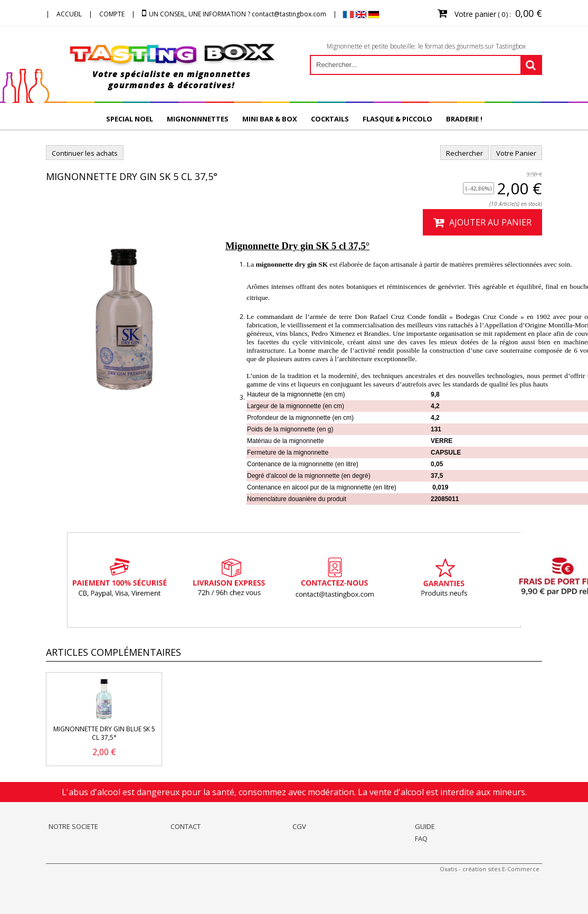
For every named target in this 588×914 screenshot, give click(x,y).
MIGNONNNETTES (198, 119)
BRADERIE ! (464, 119)
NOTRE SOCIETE (73, 826)
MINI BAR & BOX (270, 119)
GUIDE (425, 826)
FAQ (421, 838)
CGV (299, 826)
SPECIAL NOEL (130, 119)
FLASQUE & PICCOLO (397, 119)
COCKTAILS (330, 119)
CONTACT (186, 826)
